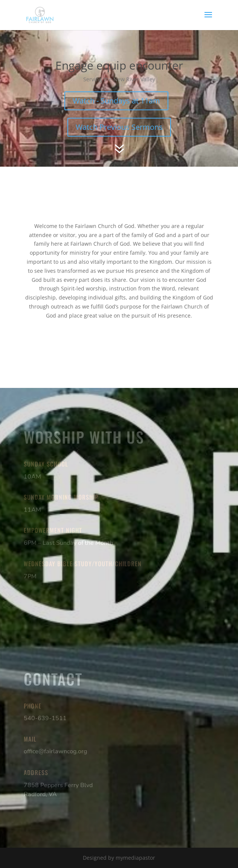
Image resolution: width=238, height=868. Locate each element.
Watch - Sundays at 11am (116, 101)
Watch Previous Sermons (119, 127)
